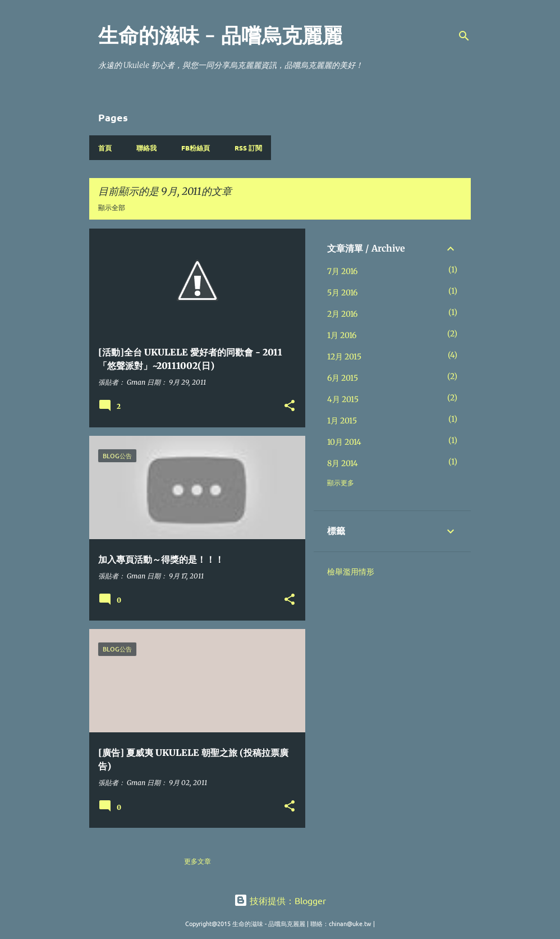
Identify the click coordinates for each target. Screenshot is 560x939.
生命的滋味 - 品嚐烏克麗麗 (220, 36)
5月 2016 (342, 293)
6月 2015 (343, 378)
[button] (290, 406)
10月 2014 (344, 442)
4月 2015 (343, 399)
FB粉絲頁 (196, 148)
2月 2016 (342, 314)
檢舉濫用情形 (351, 572)
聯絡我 (146, 148)
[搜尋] (464, 36)
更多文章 (198, 861)
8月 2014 (343, 463)
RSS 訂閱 (248, 148)
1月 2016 (342, 335)
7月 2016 (342, 271)
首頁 (105, 148)
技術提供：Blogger (280, 900)
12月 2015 (344, 357)
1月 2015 (342, 421)
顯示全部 (112, 208)
